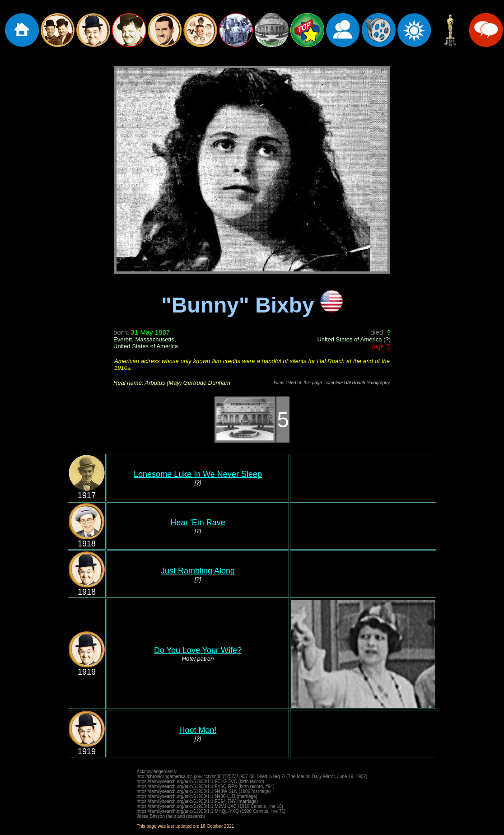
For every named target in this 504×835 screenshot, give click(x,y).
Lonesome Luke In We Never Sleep (198, 474)
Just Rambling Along (198, 571)
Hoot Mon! (198, 730)
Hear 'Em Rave (198, 522)
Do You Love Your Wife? (198, 650)
